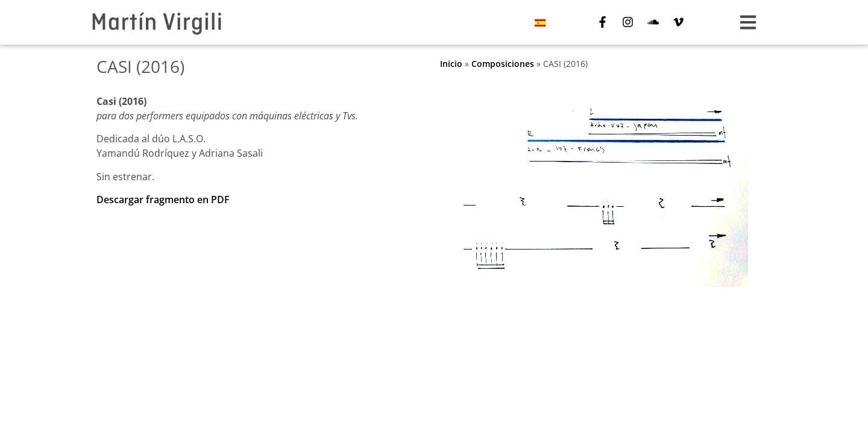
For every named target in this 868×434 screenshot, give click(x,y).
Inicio (451, 64)
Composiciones (503, 64)
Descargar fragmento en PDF (163, 200)
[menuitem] (540, 23)
